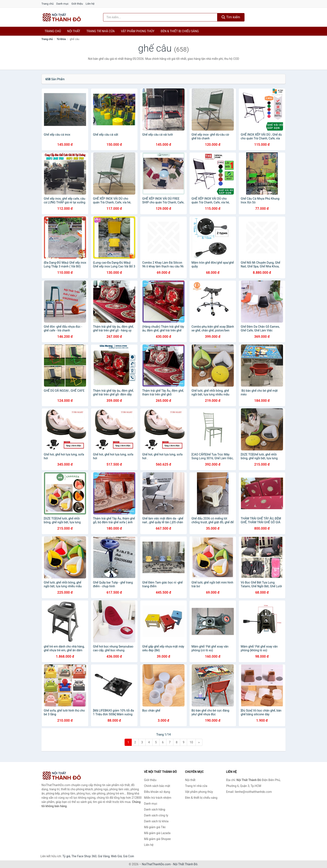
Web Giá (116, 856)
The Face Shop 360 (84, 856)
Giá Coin (129, 856)
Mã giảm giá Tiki (155, 827)
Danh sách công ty (156, 815)
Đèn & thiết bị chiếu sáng (180, 31)
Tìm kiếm (231, 17)
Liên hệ (90, 4)
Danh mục (63, 4)
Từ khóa (61, 39)
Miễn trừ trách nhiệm (158, 798)
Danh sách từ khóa (156, 821)
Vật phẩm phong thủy (138, 31)
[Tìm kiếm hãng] (160, 17)
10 (191, 742)
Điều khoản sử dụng (157, 792)
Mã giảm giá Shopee (158, 839)
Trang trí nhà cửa (101, 31)
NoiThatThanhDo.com (156, 864)
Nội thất (74, 31)
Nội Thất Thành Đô (185, 864)
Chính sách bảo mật (157, 786)
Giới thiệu (77, 4)
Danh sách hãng (155, 809)
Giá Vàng (104, 856)
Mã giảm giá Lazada (157, 833)
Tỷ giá (66, 856)
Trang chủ (47, 4)
